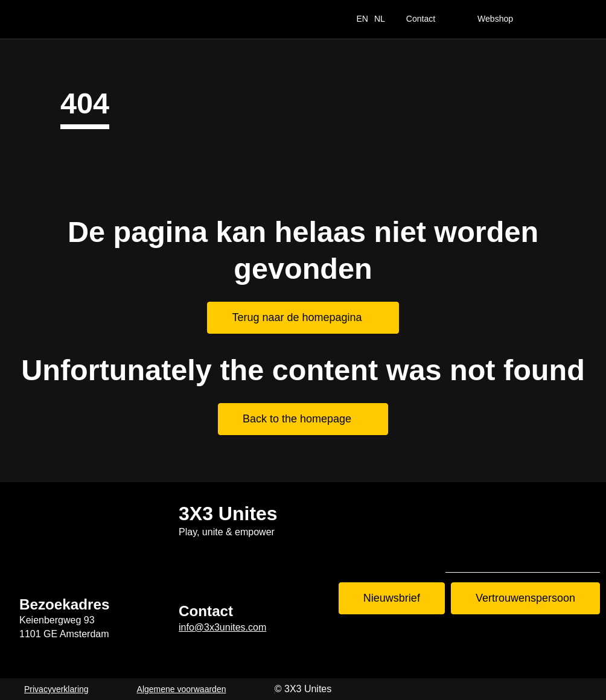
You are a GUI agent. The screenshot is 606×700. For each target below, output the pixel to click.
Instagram (503, 552)
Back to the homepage (297, 419)
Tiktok (465, 552)
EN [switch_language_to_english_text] (362, 19)
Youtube (542, 552)
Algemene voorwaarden (182, 689)
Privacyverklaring (56, 689)
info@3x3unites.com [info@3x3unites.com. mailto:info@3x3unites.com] (222, 627)
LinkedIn (581, 552)
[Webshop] (506, 19)
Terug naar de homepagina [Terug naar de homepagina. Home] (297, 317)
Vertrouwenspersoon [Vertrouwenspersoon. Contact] (525, 598)
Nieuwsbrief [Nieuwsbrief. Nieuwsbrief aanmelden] (392, 598)
